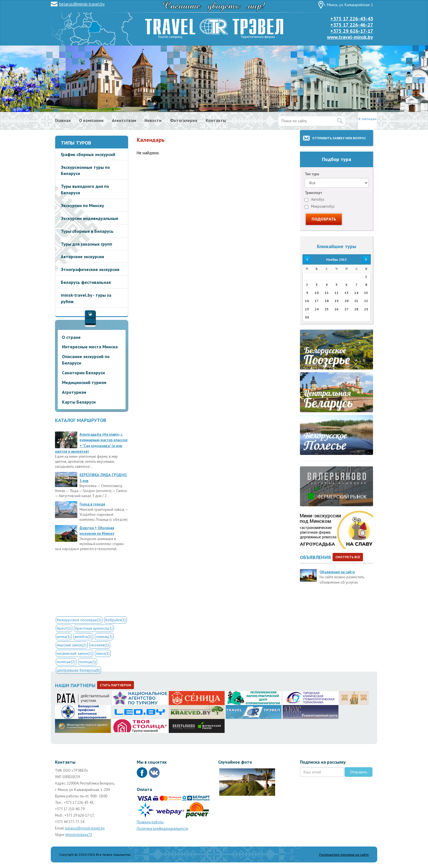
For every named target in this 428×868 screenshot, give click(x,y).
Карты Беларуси (79, 402)
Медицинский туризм (84, 382)
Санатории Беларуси (83, 373)
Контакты (216, 120)
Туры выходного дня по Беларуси (85, 189)
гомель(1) (104, 637)
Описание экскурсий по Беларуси (86, 360)
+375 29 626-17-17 (352, 31)
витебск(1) (83, 637)
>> (366, 259)
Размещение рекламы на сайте (344, 854)
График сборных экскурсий (88, 154)
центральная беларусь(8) (78, 670)
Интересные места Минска (90, 347)
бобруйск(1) (116, 620)
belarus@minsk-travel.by (82, 4)
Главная (63, 120)
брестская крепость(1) (94, 628)
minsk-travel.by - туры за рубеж (86, 298)
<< (307, 259)
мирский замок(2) (72, 645)
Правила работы (150, 822)
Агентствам (124, 120)
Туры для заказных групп (86, 244)
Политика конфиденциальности (163, 829)
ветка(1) (64, 637)
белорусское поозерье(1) (79, 620)
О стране (71, 337)
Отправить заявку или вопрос (339, 138)
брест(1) (64, 628)
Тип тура (312, 174)
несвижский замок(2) (74, 653)
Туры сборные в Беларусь (87, 231)
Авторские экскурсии (82, 256)
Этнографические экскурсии (90, 269)
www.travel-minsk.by (350, 37)
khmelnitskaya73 (79, 835)
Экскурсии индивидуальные (90, 218)
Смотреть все (348, 557)
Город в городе (92, 504)
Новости (153, 120)
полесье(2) (66, 662)
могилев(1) (100, 645)
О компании (91, 120)
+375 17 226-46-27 (352, 25)
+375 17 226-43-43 (352, 19)
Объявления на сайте (337, 572)
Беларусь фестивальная (86, 282)
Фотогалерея (184, 120)
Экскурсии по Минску (82, 205)
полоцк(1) (88, 662)
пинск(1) (103, 653)
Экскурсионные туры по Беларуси (85, 170)
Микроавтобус (320, 206)
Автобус (315, 199)
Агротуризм (74, 392)
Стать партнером (116, 685)
